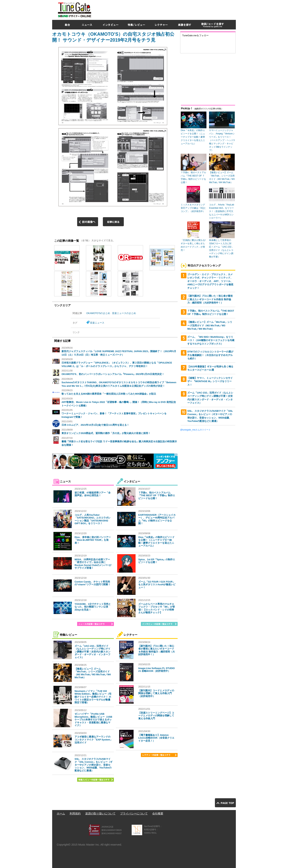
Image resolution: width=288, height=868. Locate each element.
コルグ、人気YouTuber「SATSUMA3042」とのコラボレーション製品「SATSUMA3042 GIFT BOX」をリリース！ (93, 519)
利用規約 (75, 813)
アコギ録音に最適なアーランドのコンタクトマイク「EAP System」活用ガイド (93, 740)
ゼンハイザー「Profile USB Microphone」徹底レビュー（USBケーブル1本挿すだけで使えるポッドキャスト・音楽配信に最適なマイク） (93, 720)
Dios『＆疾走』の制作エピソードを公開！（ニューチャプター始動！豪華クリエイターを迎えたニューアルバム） (156, 541)
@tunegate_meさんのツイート (195, 430)
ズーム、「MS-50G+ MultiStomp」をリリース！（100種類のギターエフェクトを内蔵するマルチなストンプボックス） (211, 340)
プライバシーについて (134, 813)
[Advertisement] (169, 9)
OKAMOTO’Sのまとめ (98, 313)
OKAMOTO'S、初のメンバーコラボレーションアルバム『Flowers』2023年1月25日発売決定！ (113, 374)
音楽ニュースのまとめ (124, 313)
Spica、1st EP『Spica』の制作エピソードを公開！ (157, 561)
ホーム (61, 813)
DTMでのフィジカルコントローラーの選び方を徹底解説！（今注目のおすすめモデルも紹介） (210, 355)
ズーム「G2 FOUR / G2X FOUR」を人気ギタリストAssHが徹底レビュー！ (157, 585)
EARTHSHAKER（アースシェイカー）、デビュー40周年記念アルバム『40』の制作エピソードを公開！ (157, 519)
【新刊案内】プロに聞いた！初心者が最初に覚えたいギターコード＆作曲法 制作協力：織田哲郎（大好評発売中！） (157, 650)
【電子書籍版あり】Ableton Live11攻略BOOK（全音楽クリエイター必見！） (156, 738)
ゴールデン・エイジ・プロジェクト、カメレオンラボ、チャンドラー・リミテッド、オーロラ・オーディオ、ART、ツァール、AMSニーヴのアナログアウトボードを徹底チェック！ (210, 281)
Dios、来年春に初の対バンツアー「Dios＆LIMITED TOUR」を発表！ (93, 540)
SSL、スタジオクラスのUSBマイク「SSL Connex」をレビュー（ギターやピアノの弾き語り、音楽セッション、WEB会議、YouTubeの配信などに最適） (93, 765)
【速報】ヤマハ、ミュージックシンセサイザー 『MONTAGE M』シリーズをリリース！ (210, 381)
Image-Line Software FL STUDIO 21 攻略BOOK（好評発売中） (156, 670)
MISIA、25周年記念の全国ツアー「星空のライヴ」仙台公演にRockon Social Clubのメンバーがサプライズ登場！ (93, 564)
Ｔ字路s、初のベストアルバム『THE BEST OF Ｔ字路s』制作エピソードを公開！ (157, 495)
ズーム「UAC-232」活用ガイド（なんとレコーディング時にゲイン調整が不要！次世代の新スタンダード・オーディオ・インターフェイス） (92, 652)
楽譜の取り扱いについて (100, 813)
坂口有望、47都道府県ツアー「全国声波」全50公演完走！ (93, 494)
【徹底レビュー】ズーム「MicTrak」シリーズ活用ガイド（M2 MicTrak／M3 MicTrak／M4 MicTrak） (93, 673)
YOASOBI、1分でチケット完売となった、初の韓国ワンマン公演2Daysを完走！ (93, 607)
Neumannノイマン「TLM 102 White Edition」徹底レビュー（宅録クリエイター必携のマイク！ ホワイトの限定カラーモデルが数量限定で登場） (93, 697)
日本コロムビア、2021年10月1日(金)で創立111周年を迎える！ (95, 425)
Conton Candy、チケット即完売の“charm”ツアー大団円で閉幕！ (92, 583)
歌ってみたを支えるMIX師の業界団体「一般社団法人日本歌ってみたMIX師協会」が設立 (109, 394)
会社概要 (158, 813)
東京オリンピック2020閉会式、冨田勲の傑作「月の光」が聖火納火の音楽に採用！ (106, 433)
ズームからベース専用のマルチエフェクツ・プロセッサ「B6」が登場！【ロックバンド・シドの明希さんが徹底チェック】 (157, 608)
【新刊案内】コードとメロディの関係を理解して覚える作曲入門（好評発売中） (156, 693)
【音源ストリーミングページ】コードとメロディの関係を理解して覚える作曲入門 (156, 716)
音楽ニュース (97, 323)
